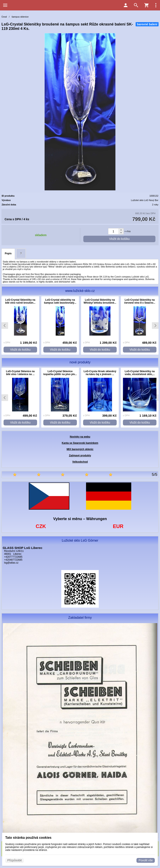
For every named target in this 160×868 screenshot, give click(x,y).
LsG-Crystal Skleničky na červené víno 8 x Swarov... (140, 301)
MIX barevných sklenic (80, 449)
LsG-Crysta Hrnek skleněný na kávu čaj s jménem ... (100, 373)
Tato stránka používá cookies (28, 838)
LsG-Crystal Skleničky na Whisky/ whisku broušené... (100, 301)
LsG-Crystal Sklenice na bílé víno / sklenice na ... (20, 373)
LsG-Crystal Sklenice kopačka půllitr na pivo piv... (60, 373)
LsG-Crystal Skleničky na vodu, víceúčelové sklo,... (140, 373)
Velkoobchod (80, 462)
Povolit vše (146, 860)
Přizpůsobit (14, 860)
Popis (8, 253)
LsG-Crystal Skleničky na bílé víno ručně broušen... (20, 301)
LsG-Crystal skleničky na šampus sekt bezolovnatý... (60, 301)
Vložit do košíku (119, 239)
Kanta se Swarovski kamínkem (80, 443)
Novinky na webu (80, 437)
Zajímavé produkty (80, 456)
